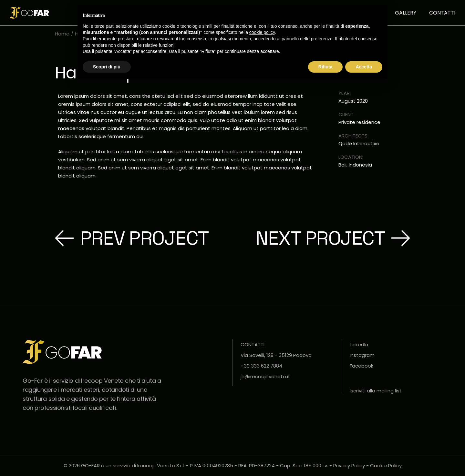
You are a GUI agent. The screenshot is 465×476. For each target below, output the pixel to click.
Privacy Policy (349, 466)
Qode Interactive (359, 144)
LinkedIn (359, 344)
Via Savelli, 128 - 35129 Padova (276, 355)
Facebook (362, 366)
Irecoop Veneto (102, 381)
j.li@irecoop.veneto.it (265, 376)
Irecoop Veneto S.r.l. (161, 466)
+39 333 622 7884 (261, 366)
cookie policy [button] (262, 32)
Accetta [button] (364, 67)
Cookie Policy (386, 466)
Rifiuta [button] (325, 67)
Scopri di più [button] (107, 67)
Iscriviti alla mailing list (376, 391)
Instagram (362, 355)
